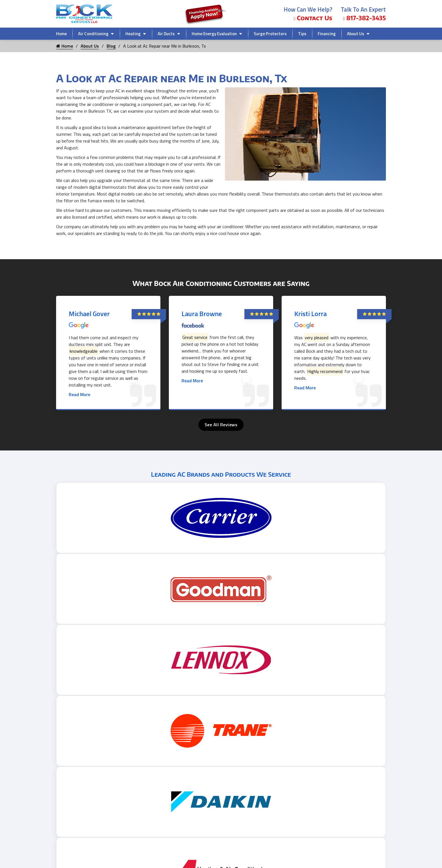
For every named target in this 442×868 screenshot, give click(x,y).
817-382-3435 (364, 18)
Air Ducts (166, 34)
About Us (356, 34)
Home (61, 34)
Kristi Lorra (310, 314)
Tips (302, 34)
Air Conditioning (93, 34)
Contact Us (313, 18)
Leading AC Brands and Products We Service (221, 474)
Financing (327, 34)
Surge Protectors (270, 34)
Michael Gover (89, 314)
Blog (111, 46)
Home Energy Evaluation (214, 34)
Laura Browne (202, 314)
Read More (79, 394)
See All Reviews (221, 425)
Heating (133, 34)
